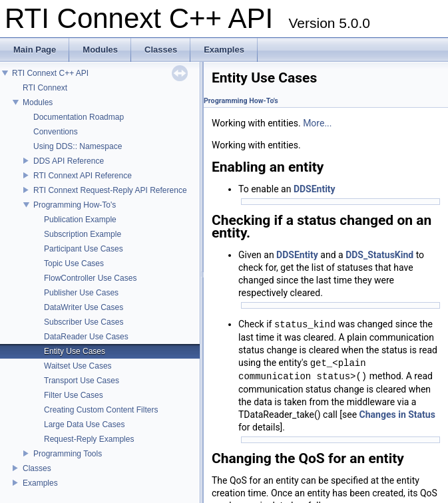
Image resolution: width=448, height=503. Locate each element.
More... (317, 123)
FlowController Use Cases (90, 278)
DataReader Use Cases (86, 337)
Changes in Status (397, 415)
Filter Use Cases (74, 395)
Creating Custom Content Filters (101, 410)
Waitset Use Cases (78, 366)
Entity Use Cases (75, 351)
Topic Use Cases (74, 263)
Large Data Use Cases (84, 424)
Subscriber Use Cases (84, 322)
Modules (38, 102)
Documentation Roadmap (79, 117)
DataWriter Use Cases (84, 307)
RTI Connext (45, 88)
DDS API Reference (69, 161)
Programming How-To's (75, 205)
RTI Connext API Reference (83, 176)
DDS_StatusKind (379, 255)
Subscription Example (83, 234)
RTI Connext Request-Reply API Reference (110, 190)
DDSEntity (315, 189)
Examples (40, 483)
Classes (37, 468)
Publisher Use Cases (81, 293)
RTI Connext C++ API (50, 73)
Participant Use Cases (84, 249)
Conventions (56, 132)
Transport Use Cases (82, 381)
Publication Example (80, 220)
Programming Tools (68, 454)
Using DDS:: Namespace (78, 146)
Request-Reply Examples (89, 439)
